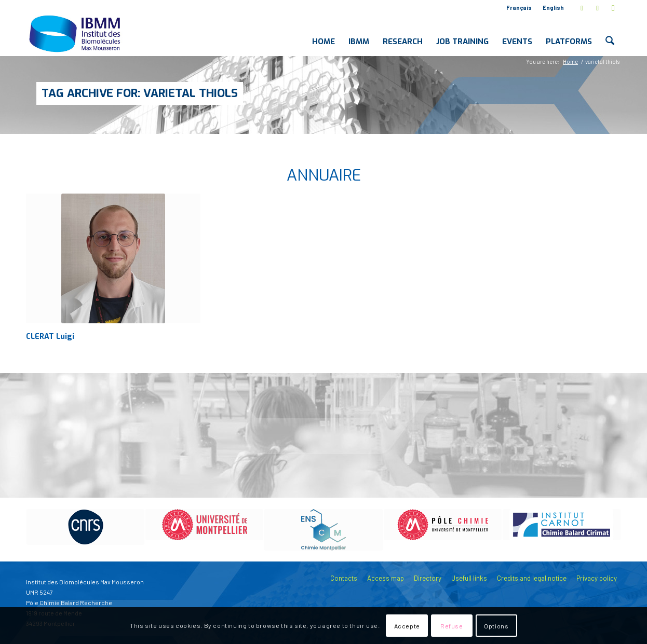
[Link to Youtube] (613, 8)
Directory (428, 578)
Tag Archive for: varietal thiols (140, 93)
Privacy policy (597, 578)
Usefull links (469, 578)
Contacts (344, 578)
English (553, 8)
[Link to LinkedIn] (597, 8)
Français (519, 8)
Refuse (452, 626)
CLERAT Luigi (50, 337)
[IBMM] (76, 33)
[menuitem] (519, 8)
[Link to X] (582, 8)
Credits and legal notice (532, 578)
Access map (386, 578)
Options (496, 626)
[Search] (610, 33)
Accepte (407, 626)
